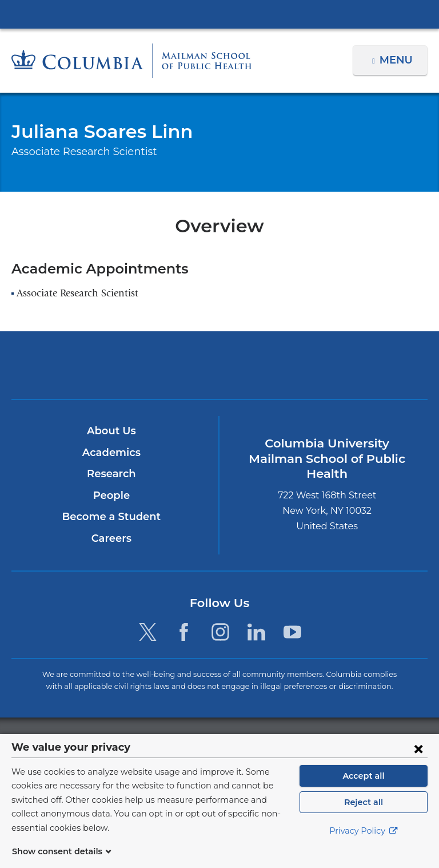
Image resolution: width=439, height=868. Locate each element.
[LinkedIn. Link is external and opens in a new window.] (256, 632)
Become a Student (111, 517)
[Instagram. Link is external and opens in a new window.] (220, 632)
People (111, 496)
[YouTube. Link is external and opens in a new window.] (292, 632)
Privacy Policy (364, 845)
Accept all (364, 790)
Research (111, 474)
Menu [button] (398, 60)
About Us (111, 431)
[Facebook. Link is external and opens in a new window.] (184, 632)
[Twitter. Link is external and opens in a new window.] (148, 632)
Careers (111, 538)
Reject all (363, 816)
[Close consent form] (418, 762)
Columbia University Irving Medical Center (219, 14)
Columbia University (243, 740)
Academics (111, 453)
